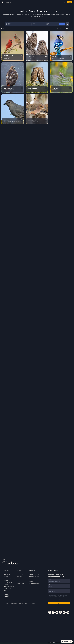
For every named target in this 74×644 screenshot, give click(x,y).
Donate (69, 2)
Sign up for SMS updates (20, 584)
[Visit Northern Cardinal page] (13, 46)
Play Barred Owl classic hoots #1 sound (46, 56)
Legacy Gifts (32, 581)
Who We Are (7, 574)
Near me (61, 2)
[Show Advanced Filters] (68, 24)
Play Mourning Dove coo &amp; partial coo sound (46, 120)
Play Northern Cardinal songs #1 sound (22, 55)
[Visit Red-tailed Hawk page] (13, 78)
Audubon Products (34, 577)
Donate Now (32, 579)
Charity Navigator (7, 596)
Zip (50, 585)
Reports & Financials (9, 586)
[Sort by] (61, 29)
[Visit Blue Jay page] (61, 46)
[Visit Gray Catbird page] (13, 109)
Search (64, 2)
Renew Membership (34, 584)
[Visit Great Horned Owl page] (37, 78)
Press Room (19, 579)
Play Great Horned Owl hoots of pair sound (46, 88)
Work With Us (20, 574)
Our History (7, 577)
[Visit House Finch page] (61, 78)
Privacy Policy (28, 603)
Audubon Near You (34, 574)
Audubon (8, 2)
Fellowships (19, 577)
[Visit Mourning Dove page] (37, 109)
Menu (3, 2)
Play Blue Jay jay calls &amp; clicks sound (70, 56)
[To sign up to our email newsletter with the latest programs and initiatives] (59, 581)
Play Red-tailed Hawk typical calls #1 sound (22, 88)
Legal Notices (22, 603)
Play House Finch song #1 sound (70, 88)
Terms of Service (58, 596)
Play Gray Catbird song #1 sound (22, 120)
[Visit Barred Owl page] (37, 46)
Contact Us (19, 581)
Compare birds (68, 641)
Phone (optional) (53, 590)
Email (50, 580)
